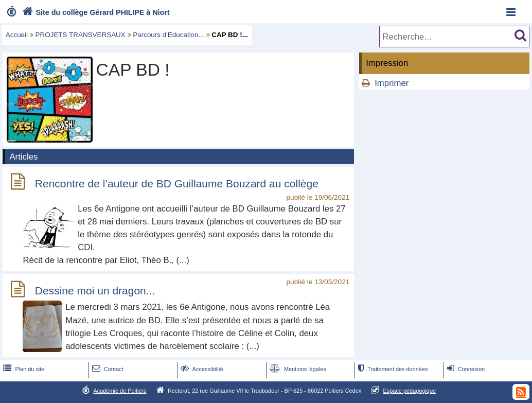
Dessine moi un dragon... (95, 291)
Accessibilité (201, 369)
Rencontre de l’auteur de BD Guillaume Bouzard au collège (177, 183)
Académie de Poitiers (120, 391)
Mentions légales (297, 369)
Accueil (17, 35)
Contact (107, 369)
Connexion (465, 369)
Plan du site (23, 369)
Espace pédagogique (410, 391)
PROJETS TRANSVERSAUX (81, 35)
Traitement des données (392, 369)
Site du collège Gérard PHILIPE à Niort (95, 12)
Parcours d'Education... (169, 35)
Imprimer (392, 83)
